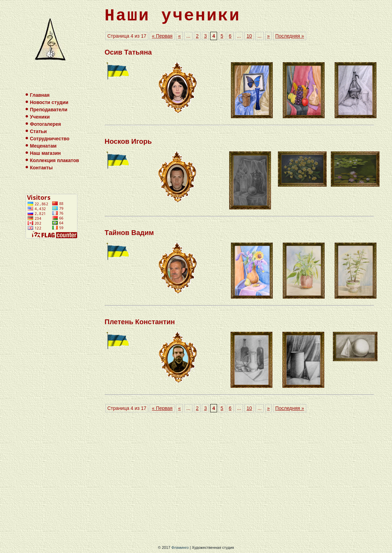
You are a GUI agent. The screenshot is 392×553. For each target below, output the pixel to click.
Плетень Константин (140, 322)
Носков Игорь (128, 141)
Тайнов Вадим (129, 233)
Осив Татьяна (128, 52)
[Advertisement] (239, 480)
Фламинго (180, 547)
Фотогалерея (46, 124)
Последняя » (290, 36)
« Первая (162, 36)
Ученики (40, 117)
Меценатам (43, 146)
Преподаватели (49, 110)
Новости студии (49, 102)
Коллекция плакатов (55, 160)
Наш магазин (45, 153)
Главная (40, 95)
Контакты (41, 168)
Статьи (39, 131)
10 (249, 36)
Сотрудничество (50, 139)
